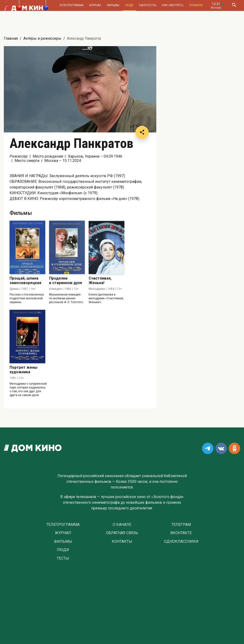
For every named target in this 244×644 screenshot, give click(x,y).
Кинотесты (148, 5)
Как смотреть (173, 5)
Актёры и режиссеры (42, 38)
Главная (11, 38)
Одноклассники (181, 542)
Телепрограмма (71, 5)
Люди (129, 5)
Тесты (63, 558)
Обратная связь (122, 533)
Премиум (196, 5)
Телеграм (181, 525)
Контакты (122, 542)
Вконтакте (181, 533)
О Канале (122, 525)
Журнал (95, 5)
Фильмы (113, 5)
